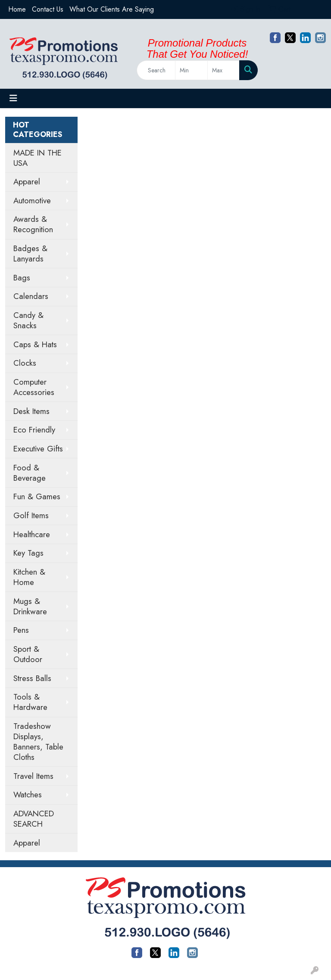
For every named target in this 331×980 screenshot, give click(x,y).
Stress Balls (32, 678)
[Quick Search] (156, 70)
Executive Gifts (38, 449)
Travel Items (33, 776)
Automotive (32, 201)
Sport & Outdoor (28, 654)
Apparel (27, 182)
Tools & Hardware (30, 702)
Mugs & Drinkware (30, 606)
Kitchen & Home (29, 577)
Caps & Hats (35, 344)
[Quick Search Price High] (223, 70)
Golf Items (31, 515)
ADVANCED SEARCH (34, 819)
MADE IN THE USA (37, 158)
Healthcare (32, 534)
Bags (22, 278)
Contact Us (48, 9)
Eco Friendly (34, 430)
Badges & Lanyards (30, 254)
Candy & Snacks (28, 320)
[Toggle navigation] (13, 98)
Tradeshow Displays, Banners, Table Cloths (38, 742)
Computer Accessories (34, 387)
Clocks (25, 363)
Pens (21, 630)
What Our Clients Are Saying (112, 9)
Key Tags (28, 553)
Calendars (31, 296)
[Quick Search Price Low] (191, 70)
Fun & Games (37, 496)
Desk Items (31, 411)
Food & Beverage (30, 473)
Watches (28, 795)
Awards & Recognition (33, 224)
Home (17, 9)
